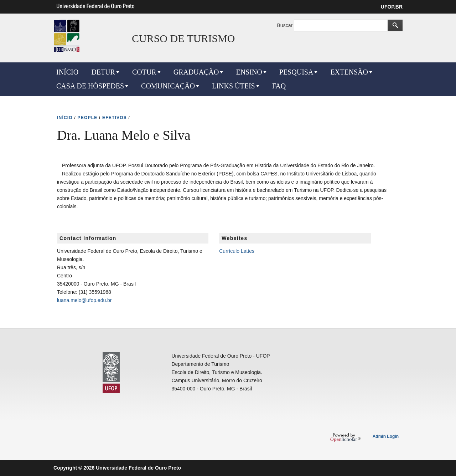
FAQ (279, 86)
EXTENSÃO (349, 72)
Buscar (286, 25)
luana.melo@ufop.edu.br (84, 300)
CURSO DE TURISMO (183, 38)
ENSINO (249, 72)
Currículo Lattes (237, 251)
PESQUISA (296, 72)
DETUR (103, 72)
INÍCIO (67, 72)
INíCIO (65, 118)
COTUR (144, 72)
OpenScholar (345, 437)
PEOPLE (88, 118)
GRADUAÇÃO (196, 72)
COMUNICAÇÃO (168, 86)
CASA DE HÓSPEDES (90, 86)
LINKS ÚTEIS (234, 86)
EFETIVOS (115, 118)
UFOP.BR (392, 7)
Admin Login (386, 436)
